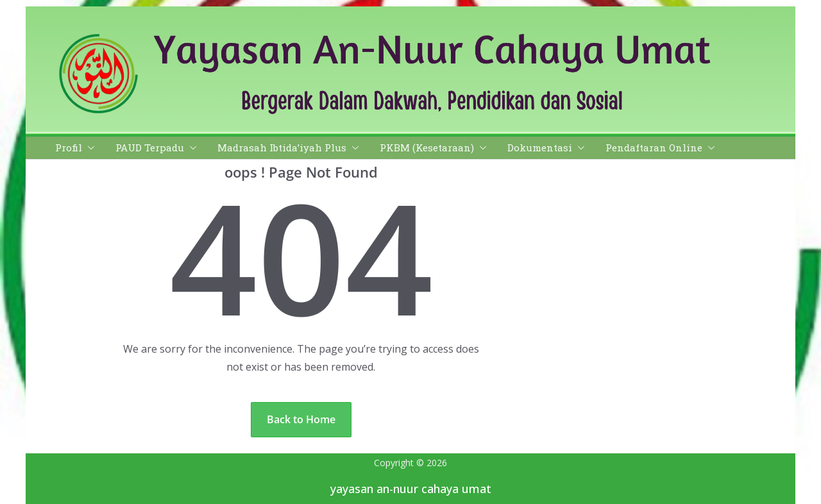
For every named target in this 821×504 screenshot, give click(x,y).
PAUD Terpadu (150, 148)
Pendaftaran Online (654, 148)
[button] (89, 148)
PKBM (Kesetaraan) (427, 148)
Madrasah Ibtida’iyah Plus (282, 148)
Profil (69, 148)
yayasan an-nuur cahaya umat (411, 489)
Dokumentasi (540, 148)
